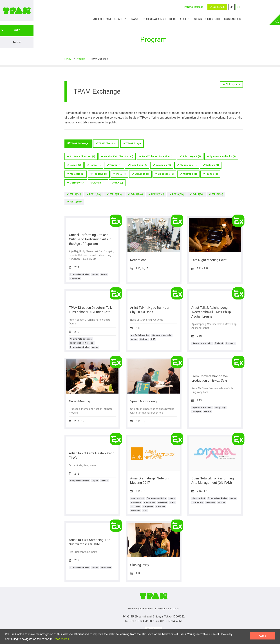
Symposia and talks (223, 157)
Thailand (100, 174)
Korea (95, 165)
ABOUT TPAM (102, 19)
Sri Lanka (142, 174)
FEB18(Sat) (217, 194)
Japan (75, 165)
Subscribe (213, 19)
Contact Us (233, 19)
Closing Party (140, 565)
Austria (99, 183)
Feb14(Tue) (137, 194)
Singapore (166, 174)
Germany (77, 183)
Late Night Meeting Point (209, 260)
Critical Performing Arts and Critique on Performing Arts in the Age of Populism (90, 239)
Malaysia (77, 174)
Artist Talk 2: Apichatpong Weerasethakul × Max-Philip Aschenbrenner (211, 312)
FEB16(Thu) (178, 194)
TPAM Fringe (134, 143)
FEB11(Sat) (75, 194)
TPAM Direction (107, 143)
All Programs (127, 19)
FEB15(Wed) (157, 194)
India (121, 174)
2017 (17, 30)
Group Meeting (79, 401)
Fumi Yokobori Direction (158, 157)
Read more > (61, 639)
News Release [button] (194, 7)
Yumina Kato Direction (119, 157)
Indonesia (163, 165)
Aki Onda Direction (82, 157)
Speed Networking (143, 401)
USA (119, 183)
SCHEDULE (217, 7)
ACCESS (185, 19)
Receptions (138, 260)
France (212, 174)
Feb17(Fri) (198, 194)
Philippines (188, 165)
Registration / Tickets (159, 19)
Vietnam (212, 165)
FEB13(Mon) (116, 194)
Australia (190, 174)
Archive (17, 42)
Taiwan (116, 165)
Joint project (192, 157)
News (198, 19)
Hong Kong (139, 165)
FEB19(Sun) (76, 202)
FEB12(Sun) (95, 194)
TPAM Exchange (79, 143)
